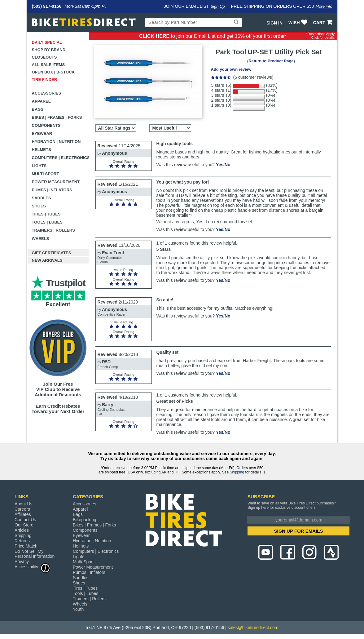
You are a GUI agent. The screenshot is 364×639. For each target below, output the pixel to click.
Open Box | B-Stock (53, 72)
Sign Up (217, 6)
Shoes (39, 206)
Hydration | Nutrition (56, 142)
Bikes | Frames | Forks (57, 117)
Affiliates (23, 514)
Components (46, 125)
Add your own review (231, 69)
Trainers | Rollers (53, 230)
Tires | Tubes (46, 214)
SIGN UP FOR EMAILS (298, 531)
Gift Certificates (52, 253)
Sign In (274, 23)
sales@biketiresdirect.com (253, 628)
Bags (38, 109)
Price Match (26, 546)
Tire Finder (45, 80)
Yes (220, 165)
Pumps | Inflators (52, 190)
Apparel (41, 101)
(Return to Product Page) (271, 61)
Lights (39, 166)
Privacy (22, 561)
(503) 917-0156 (47, 6)
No (228, 165)
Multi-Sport (46, 174)
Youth (78, 609)
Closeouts (44, 57)
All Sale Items (48, 65)
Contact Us (25, 520)
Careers (22, 509)
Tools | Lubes (47, 222)
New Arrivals (47, 260)
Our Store (24, 525)
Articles (22, 530)
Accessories (47, 93)
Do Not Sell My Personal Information (35, 554)
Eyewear (42, 133)
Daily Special (47, 42)
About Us (24, 504)
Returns (22, 541)
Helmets (42, 150)
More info (324, 6)
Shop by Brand (49, 50)
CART (324, 23)
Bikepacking (85, 520)
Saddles (42, 198)
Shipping (237, 472)
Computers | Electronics (61, 158)
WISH (298, 23)
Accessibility (33, 567)
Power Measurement (56, 182)
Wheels (41, 239)
